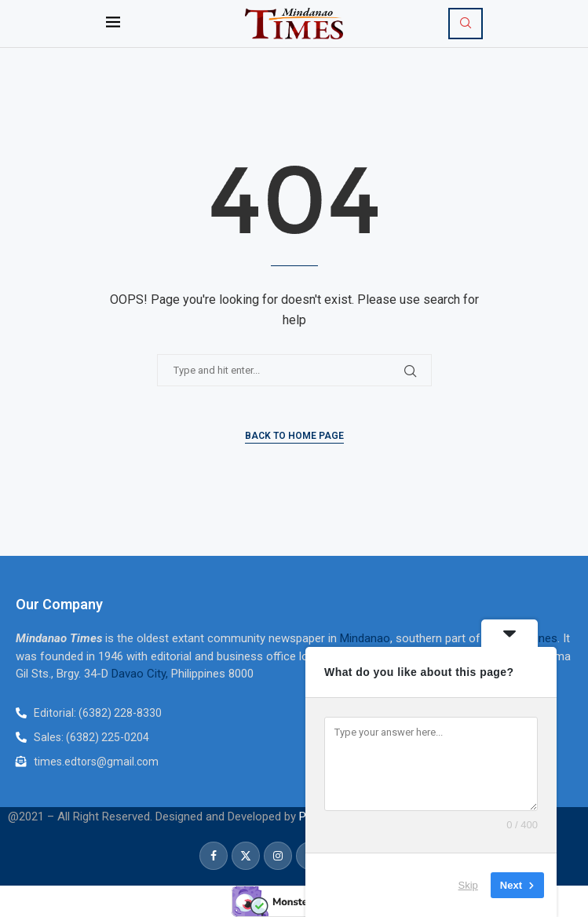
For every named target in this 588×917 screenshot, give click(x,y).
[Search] (466, 24)
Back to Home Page (294, 436)
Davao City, (141, 674)
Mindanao (365, 638)
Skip (468, 885)
